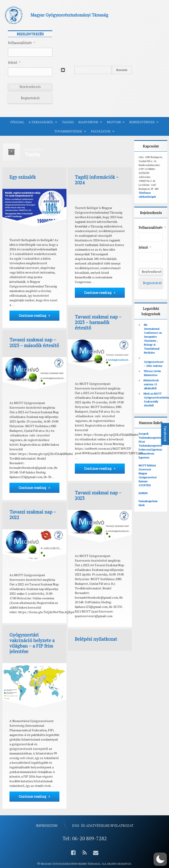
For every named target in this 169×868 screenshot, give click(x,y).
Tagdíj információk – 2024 (97, 180)
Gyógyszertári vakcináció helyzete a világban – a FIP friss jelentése (32, 643)
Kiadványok (90, 122)
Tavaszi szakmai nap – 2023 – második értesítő (34, 343)
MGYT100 (116, 122)
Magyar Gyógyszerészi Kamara (148, 477)
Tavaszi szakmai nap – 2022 (33, 515)
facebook (165, 434)
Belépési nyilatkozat (96, 639)
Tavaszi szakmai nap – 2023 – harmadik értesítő (98, 322)
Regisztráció (30, 98)
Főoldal (17, 122)
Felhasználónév (22, 43)
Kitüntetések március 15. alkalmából (151, 384)
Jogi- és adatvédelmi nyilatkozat (103, 825)
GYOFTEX (145, 485)
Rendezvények (144, 122)
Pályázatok (103, 131)
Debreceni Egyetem (150, 450)
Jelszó (14, 63)
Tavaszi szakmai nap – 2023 (98, 495)
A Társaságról (43, 122)
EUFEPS (143, 493)
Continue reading (39, 315)
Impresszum (47, 825)
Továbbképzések (70, 131)
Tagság (68, 122)
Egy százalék (23, 177)
